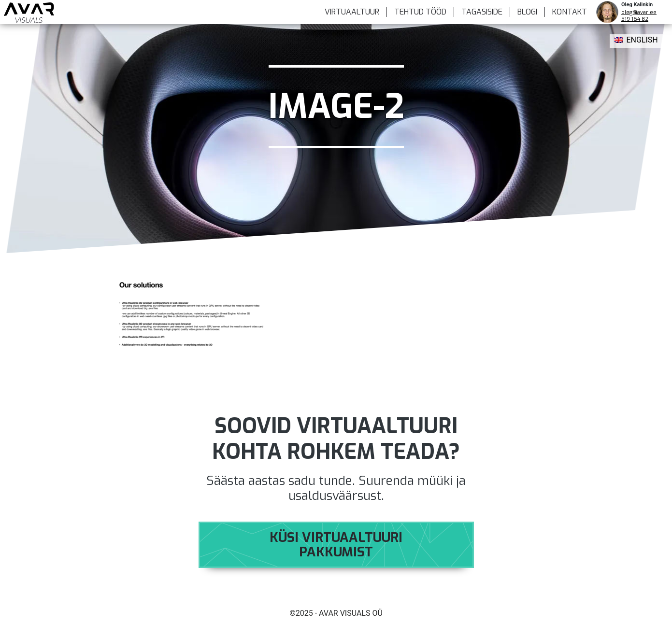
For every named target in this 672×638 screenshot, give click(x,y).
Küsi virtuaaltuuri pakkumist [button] (336, 545)
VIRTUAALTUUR (352, 12)
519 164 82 (635, 19)
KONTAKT (570, 12)
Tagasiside (482, 12)
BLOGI (527, 12)
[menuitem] (636, 41)
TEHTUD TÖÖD (420, 12)
